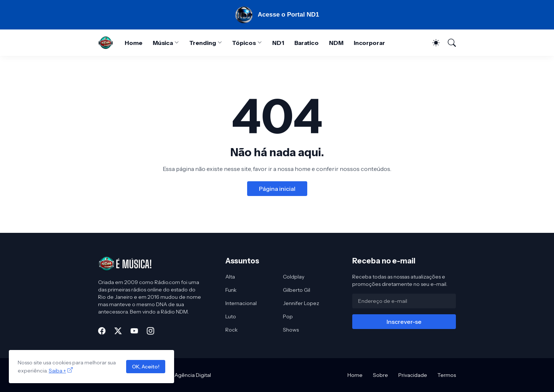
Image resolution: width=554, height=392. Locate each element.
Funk (231, 290)
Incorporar (369, 43)
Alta (230, 277)
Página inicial (277, 189)
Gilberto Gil (297, 290)
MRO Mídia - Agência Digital (177, 375)
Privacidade (413, 375)
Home (134, 43)
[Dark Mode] (432, 43)
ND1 (278, 43)
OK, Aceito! (146, 367)
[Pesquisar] (449, 43)
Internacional (241, 303)
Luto (231, 316)
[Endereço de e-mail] (404, 301)
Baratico (307, 43)
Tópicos (244, 43)
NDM (336, 43)
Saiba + (57, 371)
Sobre (380, 375)
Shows (291, 330)
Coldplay (294, 277)
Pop (288, 316)
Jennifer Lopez (301, 303)
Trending (202, 43)
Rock (231, 330)
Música (163, 43)
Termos (447, 375)
